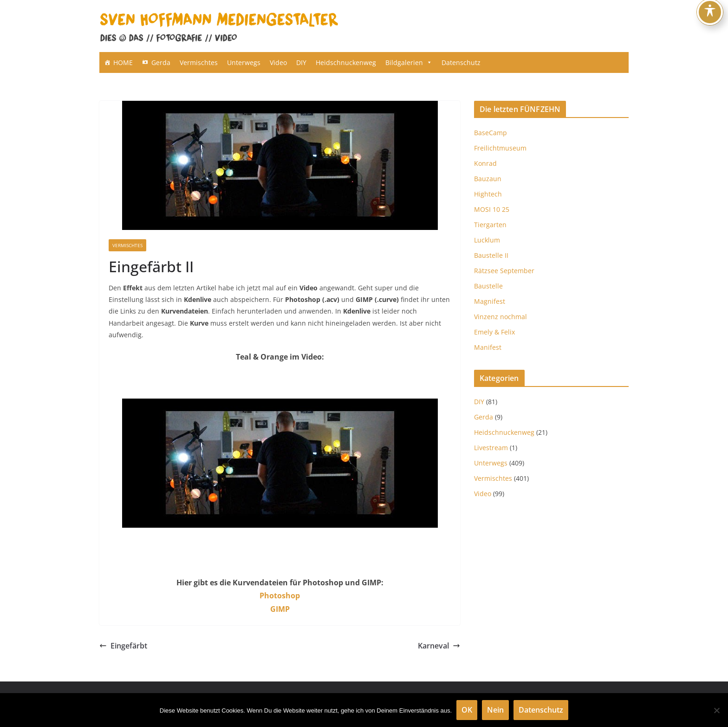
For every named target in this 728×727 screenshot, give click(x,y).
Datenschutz (461, 62)
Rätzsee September (504, 271)
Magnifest (490, 301)
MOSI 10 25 (492, 209)
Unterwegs (244, 62)
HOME (123, 62)
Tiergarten (490, 225)
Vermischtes (199, 62)
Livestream (491, 448)
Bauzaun (488, 179)
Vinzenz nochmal (500, 317)
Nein (495, 710)
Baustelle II (491, 255)
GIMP (280, 609)
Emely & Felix (494, 332)
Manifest (488, 347)
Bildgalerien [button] (409, 62)
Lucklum (487, 240)
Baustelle (488, 286)
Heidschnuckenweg (346, 62)
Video (278, 62)
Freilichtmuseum (500, 148)
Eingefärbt (123, 646)
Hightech (488, 194)
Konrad (485, 163)
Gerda (161, 62)
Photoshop (280, 596)
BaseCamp (491, 133)
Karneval (439, 646)
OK (467, 710)
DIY (301, 62)
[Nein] (716, 710)
